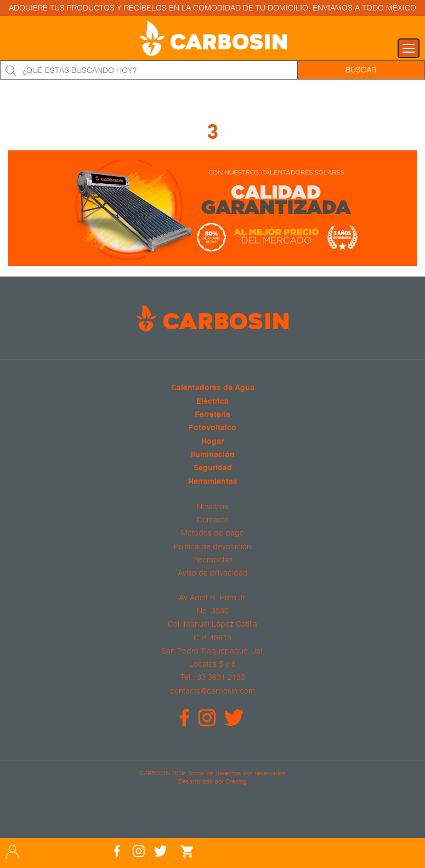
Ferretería (212, 415)
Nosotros (212, 506)
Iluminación (213, 455)
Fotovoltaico (212, 428)
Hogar (212, 442)
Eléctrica (212, 402)
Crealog (236, 781)
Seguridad (213, 468)
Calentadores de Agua (213, 388)
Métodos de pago (212, 533)
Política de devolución (212, 546)
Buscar (361, 70)
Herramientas (213, 482)
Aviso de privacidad (213, 573)
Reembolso (213, 560)
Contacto (213, 520)
